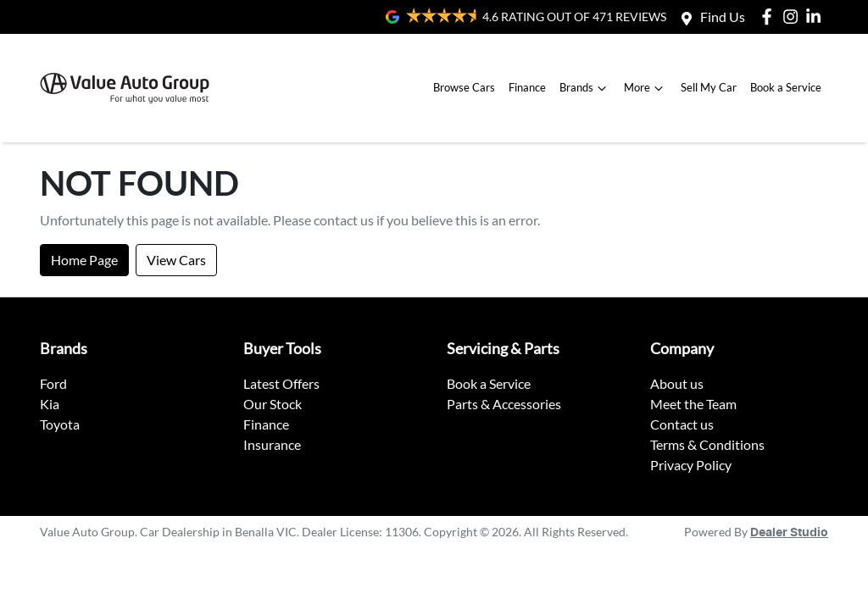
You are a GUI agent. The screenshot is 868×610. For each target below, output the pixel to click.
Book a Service (786, 87)
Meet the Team (693, 404)
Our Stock (273, 404)
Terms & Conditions (707, 444)
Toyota (60, 424)
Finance (527, 87)
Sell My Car (709, 87)
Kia (50, 404)
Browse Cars (464, 87)
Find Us (723, 17)
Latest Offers (281, 383)
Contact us (682, 424)
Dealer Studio (789, 533)
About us (677, 383)
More (645, 88)
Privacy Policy (691, 465)
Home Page (84, 260)
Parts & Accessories (504, 404)
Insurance (272, 444)
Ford (53, 383)
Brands (585, 88)
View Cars (176, 260)
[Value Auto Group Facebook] (770, 17)
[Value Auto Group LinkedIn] (817, 17)
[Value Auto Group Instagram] (794, 17)
